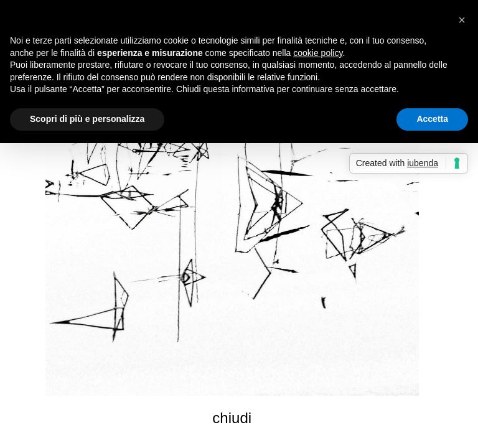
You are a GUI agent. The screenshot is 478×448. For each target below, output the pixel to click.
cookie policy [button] (318, 53)
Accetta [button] (432, 119)
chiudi (232, 418)
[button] (462, 20)
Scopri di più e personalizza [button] (87, 119)
